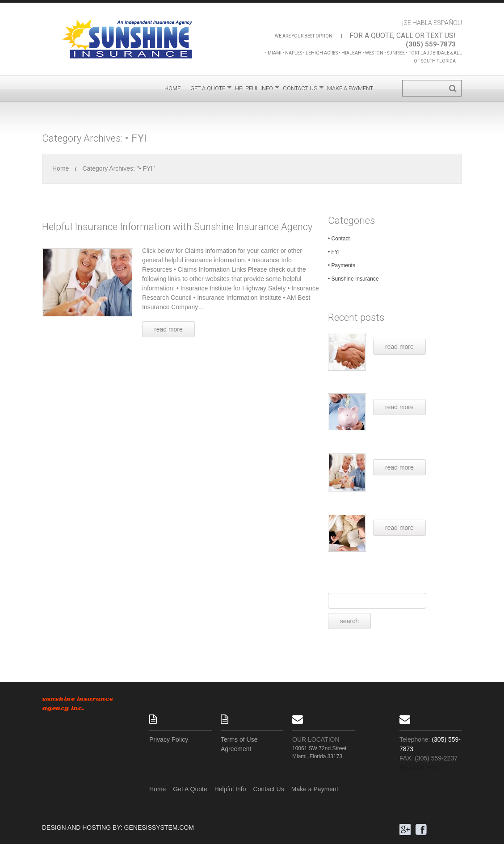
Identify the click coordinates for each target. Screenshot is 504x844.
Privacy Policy (169, 739)
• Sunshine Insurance (353, 279)
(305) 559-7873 (431, 44)
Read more (168, 329)
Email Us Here (420, 768)
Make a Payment (350, 88)
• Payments (342, 265)
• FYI (334, 252)
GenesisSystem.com (159, 827)
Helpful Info (254, 90)
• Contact (339, 239)
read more (399, 347)
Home (172, 88)
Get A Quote (208, 90)
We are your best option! (304, 36)
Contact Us (300, 90)
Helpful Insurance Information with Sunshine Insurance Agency (177, 227)
